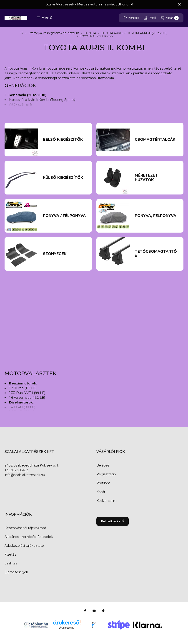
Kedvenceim (107, 501)
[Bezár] (179, 5)
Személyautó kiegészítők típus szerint (54, 33)
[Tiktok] (103, 611)
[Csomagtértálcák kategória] (157, 140)
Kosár (101, 492)
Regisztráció (106, 474)
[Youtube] (94, 611)
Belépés (103, 465)
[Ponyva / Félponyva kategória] (65, 216)
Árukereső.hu (67, 628)
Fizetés (10, 554)
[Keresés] (131, 18)
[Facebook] (85, 611)
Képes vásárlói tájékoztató (25, 528)
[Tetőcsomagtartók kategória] (157, 254)
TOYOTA (90, 33)
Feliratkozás (113, 521)
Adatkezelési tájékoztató (24, 546)
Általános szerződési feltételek (29, 537)
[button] (44, 18)
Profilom (103, 483)
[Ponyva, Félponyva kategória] (157, 216)
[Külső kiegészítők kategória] (65, 178)
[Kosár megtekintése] (170, 18)
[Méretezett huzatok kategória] (157, 178)
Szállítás (11, 563)
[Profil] (150, 18)
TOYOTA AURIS (112, 33)
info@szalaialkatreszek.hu (25, 475)
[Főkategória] (22, 33)
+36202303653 (16, 470)
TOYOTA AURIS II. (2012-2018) (147, 33)
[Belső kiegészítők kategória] (65, 140)
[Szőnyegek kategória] (65, 254)
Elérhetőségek (16, 572)
